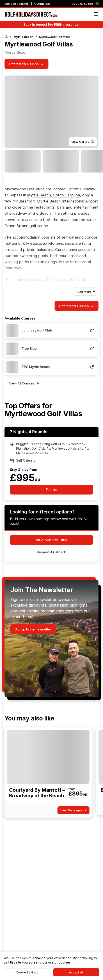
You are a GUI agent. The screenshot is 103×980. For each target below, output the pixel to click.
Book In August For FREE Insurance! (51, 24)
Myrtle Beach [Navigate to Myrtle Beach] (23, 37)
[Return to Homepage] (6, 37)
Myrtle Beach (39, 195)
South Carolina (67, 195)
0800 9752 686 (83, 4)
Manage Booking (16, 4)
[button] (83, 142)
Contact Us (42, 4)
